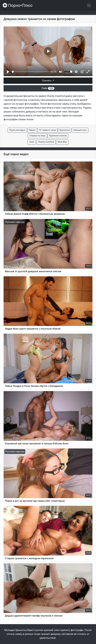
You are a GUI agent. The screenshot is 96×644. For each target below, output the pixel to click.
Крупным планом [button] (58, 136)
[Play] (8, 72)
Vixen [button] (32, 142)
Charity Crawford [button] (46, 142)
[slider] (30, 72)
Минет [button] (32, 130)
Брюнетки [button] (65, 130)
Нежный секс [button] (80, 130)
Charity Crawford (56, 96)
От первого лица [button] (48, 130)
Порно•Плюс (18, 5)
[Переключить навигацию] (89, 5)
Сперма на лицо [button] (37, 136)
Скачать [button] (47, 81)
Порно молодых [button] (17, 130)
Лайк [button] (48, 88)
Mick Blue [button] (62, 142)
